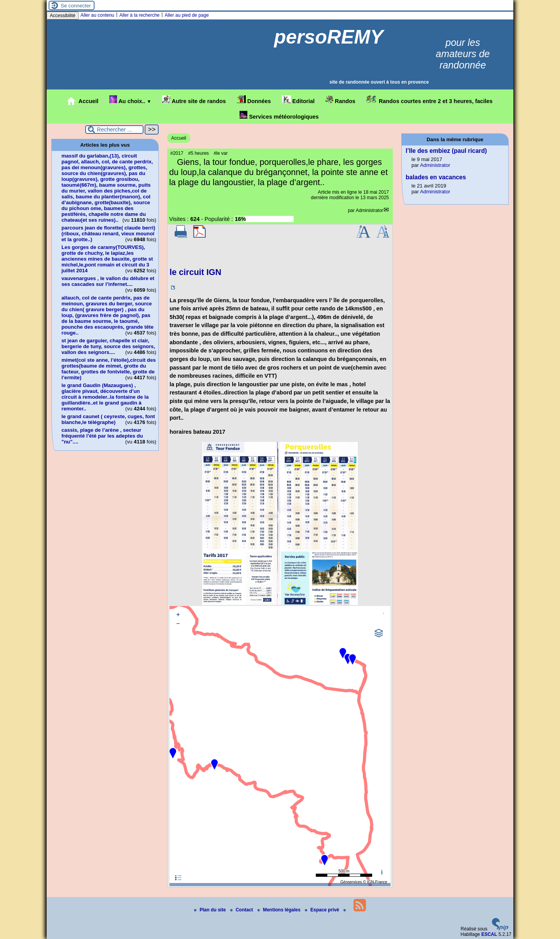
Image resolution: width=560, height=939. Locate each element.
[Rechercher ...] (114, 130)
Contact (242, 910)
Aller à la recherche (139, 15)
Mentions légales (280, 910)
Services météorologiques (279, 115)
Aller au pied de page (186, 15)
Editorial (298, 100)
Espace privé (323, 910)
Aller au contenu (97, 15)
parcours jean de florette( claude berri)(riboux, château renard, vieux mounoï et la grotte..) (108, 234)
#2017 (177, 153)
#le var (220, 153)
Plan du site (211, 910)
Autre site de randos (194, 100)
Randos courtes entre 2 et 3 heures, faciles (430, 100)
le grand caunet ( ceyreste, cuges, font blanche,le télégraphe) (108, 419)
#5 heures (199, 153)
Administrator (370, 210)
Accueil (83, 101)
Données (254, 100)
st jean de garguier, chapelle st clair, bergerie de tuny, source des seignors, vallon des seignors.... (108, 346)
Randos (340, 100)
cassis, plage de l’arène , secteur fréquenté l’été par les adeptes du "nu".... (102, 436)
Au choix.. (130, 100)
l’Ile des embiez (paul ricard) (446, 151)
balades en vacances (436, 177)
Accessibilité (63, 16)
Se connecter (76, 6)
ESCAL (489, 934)
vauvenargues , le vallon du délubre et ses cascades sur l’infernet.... (108, 281)
